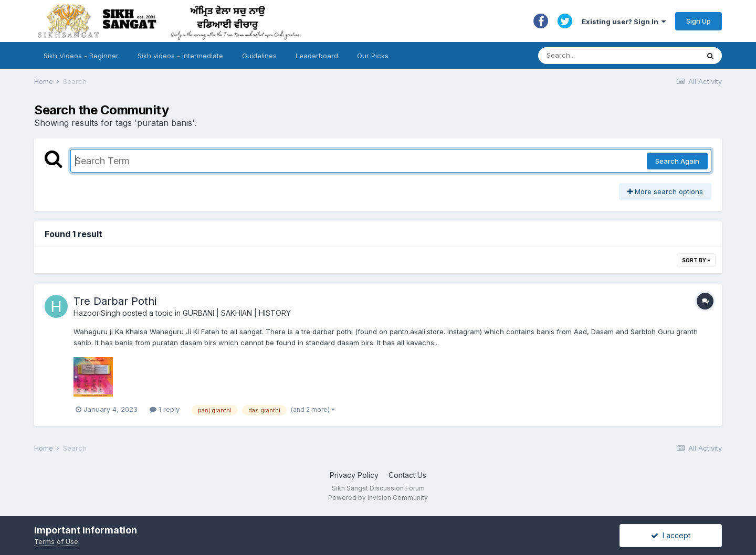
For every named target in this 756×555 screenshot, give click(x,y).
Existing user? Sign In (624, 22)
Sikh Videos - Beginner (81, 56)
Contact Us (407, 475)
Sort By (696, 260)
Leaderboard (317, 56)
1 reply (165, 409)
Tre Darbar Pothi (115, 301)
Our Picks (373, 56)
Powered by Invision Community (378, 498)
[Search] (608, 56)
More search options (665, 191)
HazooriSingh (97, 313)
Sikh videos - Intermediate (180, 56)
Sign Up (699, 21)
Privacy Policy (354, 475)
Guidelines (259, 56)
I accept (671, 535)
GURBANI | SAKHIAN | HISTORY (237, 313)
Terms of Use (56, 541)
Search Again (677, 161)
